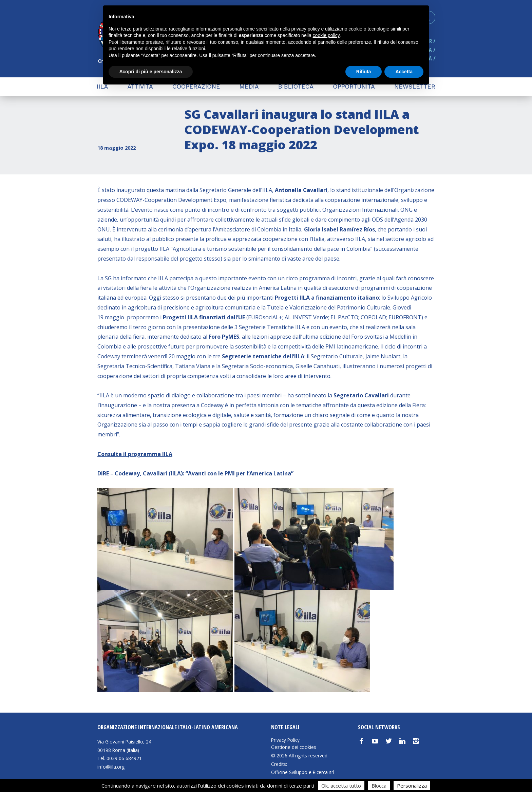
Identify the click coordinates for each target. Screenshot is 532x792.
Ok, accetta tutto (341, 786)
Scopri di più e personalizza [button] (151, 72)
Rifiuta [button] (364, 72)
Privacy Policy (285, 740)
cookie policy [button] (326, 35)
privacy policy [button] (306, 29)
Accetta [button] (404, 72)
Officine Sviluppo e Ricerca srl (303, 772)
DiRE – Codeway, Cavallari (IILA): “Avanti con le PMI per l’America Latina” (195, 473)
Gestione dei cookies (294, 747)
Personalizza (412, 786)
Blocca (379, 786)
